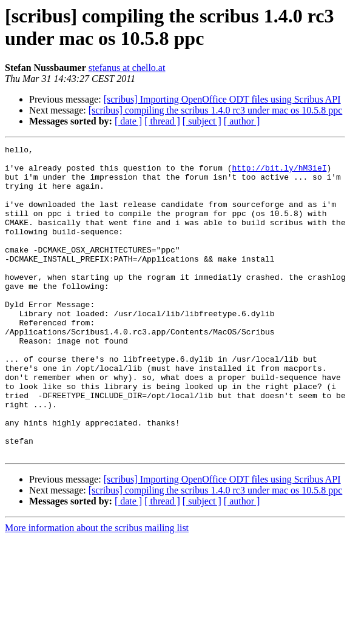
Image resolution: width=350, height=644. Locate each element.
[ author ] (242, 121)
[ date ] (128, 121)
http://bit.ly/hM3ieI (279, 173)
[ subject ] (202, 121)
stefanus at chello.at (127, 68)
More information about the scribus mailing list (97, 590)
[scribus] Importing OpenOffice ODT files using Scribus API (222, 99)
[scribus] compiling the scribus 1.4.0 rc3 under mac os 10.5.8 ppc (216, 110)
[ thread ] (162, 121)
